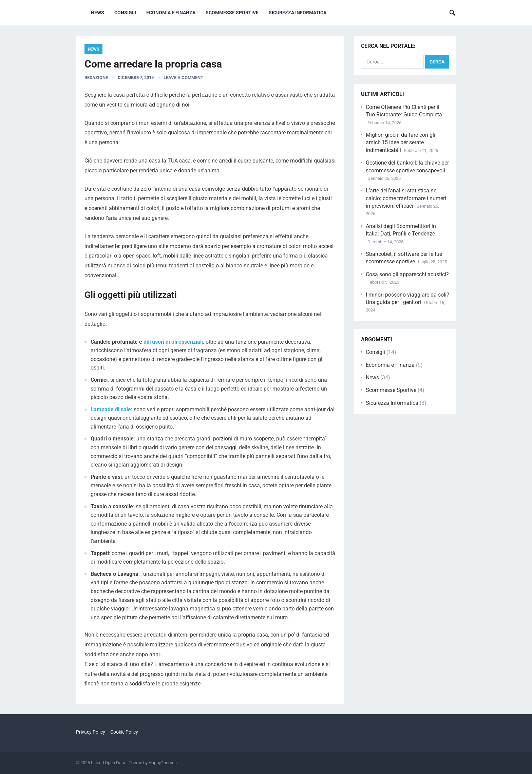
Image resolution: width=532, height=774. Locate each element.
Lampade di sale (111, 409)
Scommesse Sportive (232, 13)
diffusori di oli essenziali (173, 342)
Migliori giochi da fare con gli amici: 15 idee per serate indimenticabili (401, 143)
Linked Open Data (108, 763)
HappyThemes (163, 763)
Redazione (96, 78)
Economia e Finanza (171, 13)
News (98, 13)
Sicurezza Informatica (298, 13)
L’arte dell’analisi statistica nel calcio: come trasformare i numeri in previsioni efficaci (406, 198)
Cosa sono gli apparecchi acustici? (407, 274)
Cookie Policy (124, 732)
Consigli (125, 13)
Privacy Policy (91, 732)
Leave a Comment (183, 78)
